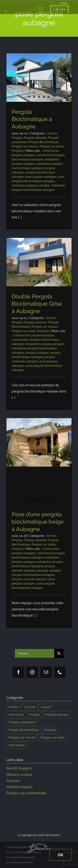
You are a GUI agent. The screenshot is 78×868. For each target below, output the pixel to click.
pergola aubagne (37, 353)
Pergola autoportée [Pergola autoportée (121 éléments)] (22, 722)
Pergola (17, 138)
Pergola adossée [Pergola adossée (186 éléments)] (57, 714)
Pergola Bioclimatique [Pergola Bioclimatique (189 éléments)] (24, 730)
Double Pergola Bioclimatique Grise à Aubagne (37, 304)
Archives (13, 781)
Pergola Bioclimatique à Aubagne (32, 119)
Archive (52, 133)
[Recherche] (59, 653)
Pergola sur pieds (52, 146)
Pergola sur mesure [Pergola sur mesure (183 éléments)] (22, 737)
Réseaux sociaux (19, 775)
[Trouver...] (34, 653)
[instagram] (32, 672)
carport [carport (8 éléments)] (46, 707)
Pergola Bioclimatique (43, 142)
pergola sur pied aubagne (29, 579)
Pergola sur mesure (25, 146)
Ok (61, 855)
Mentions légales (19, 787)
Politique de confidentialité (27, 793)
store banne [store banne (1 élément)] (17, 745)
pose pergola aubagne (41, 177)
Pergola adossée (35, 138)
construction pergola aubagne (34, 335)
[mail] (46, 672)
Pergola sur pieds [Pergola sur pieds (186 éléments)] (53, 737)
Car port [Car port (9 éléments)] (30, 707)
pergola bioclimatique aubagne (33, 575)
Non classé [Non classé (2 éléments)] (16, 714)
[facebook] (19, 672)
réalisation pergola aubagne (31, 185)
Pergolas (18, 151)
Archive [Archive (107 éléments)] (14, 707)
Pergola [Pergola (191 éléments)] (35, 714)
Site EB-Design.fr (19, 768)
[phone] (60, 672)
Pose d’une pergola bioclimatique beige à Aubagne (38, 522)
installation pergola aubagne (45, 344)
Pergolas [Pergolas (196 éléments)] (50, 730)
